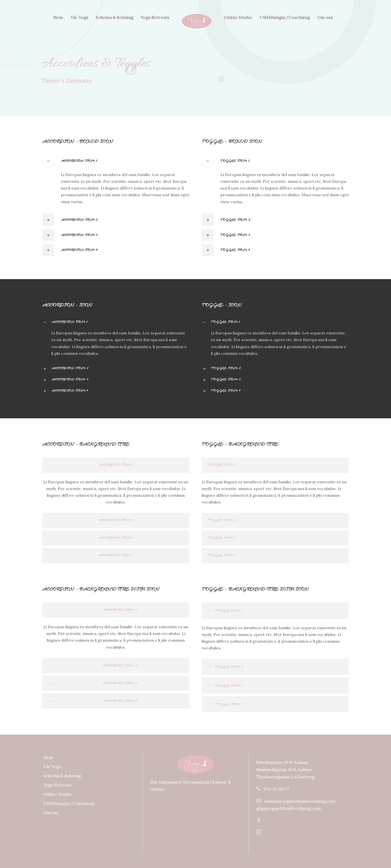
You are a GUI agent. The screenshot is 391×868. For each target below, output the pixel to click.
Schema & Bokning (114, 17)
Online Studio (238, 17)
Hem (58, 17)
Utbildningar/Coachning (285, 17)
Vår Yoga (79, 17)
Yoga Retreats (155, 17)
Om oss (325, 17)
